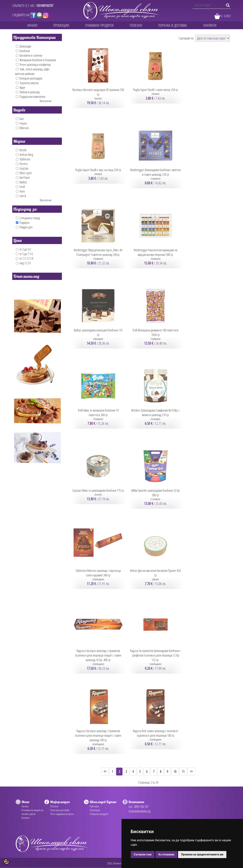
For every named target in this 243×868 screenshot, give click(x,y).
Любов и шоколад (28, 92)
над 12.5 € (23, 263)
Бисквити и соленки (29, 55)
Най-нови (94, 806)
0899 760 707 (141, 807)
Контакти (26, 818)
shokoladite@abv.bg (139, 811)
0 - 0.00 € (226, 16)
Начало (25, 806)
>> (191, 771)
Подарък (23, 222)
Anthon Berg (25, 155)
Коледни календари (29, 78)
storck (21, 196)
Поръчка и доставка (60, 810)
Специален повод (28, 218)
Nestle (21, 150)
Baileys (21, 182)
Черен (21, 123)
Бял (20, 119)
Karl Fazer (23, 177)
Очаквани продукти (99, 814)
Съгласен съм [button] (143, 854)
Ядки (20, 87)
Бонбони (23, 51)
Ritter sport (24, 173)
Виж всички (46, 101)
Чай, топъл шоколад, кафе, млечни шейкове (33, 71)
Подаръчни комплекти (31, 97)
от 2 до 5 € (23, 249)
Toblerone (23, 159)
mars (20, 191)
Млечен (22, 128)
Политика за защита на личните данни (32, 812)
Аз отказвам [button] (166, 854)
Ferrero (22, 164)
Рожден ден (24, 227)
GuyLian (22, 168)
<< (105, 771)
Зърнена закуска (27, 83)
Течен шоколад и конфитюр (33, 64)
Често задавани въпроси (62, 814)
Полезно (54, 806)
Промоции (95, 810)
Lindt (20, 187)
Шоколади (23, 46)
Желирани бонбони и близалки (36, 60)
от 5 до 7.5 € (24, 254)
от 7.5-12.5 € (25, 258)
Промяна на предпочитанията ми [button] (202, 854)
